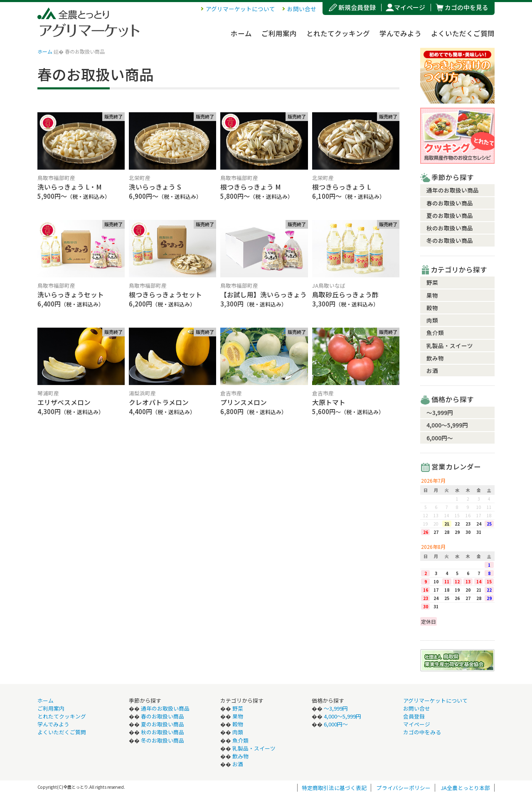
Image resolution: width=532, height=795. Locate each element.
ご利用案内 (279, 33)
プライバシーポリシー (404, 788)
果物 (432, 295)
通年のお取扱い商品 (453, 190)
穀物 (432, 308)
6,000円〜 (440, 438)
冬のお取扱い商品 (450, 240)
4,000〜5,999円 (447, 425)
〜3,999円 (440, 412)
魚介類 (435, 333)
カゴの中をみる (422, 732)
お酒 (432, 370)
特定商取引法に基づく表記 (334, 788)
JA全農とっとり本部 (465, 788)
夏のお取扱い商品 (450, 215)
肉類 (432, 320)
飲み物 (435, 358)
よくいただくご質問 (463, 33)
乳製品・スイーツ (450, 346)
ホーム (241, 33)
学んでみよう (400, 33)
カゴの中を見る (467, 7)
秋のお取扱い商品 (450, 228)
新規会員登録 (357, 7)
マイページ (410, 7)
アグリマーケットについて (240, 9)
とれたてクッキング (338, 33)
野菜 (432, 282)
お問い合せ (302, 9)
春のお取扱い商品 (450, 203)
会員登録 (414, 716)
